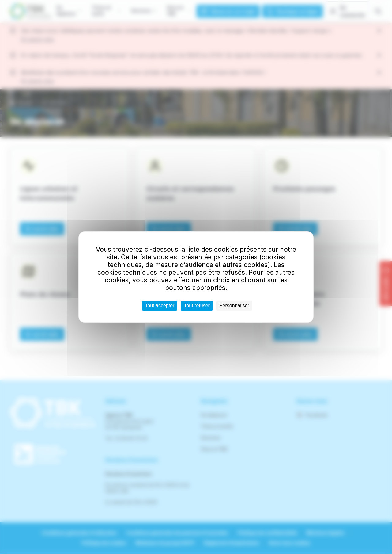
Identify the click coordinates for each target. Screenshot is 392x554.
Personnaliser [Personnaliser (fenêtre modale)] (234, 306)
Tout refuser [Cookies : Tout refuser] (197, 306)
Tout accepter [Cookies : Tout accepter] (160, 306)
